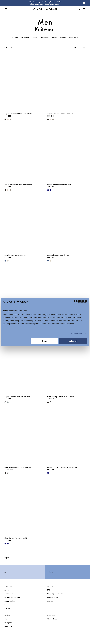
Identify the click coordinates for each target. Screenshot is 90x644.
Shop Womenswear (52, 4)
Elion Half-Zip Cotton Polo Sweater (61, 397)
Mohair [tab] (63, 37)
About (7, 590)
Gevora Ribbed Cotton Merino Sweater (63, 467)
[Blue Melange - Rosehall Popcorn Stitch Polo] (5, 261)
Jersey (7, 572)
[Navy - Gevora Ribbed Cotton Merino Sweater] (48, 473)
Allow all (73, 341)
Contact (50, 601)
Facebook (8, 626)
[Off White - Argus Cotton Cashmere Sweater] (5, 402)
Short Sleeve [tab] (74, 37)
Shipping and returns (55, 594)
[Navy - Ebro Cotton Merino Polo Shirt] (48, 190)
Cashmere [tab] (25, 37)
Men (45, 22)
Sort (13, 48)
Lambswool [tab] (44, 37)
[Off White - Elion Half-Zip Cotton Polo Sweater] (51, 402)
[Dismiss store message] (84, 3)
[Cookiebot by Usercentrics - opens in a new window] (76, 302)
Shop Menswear (37, 4)
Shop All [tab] (15, 37)
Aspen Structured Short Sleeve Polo (18, 114)
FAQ (49, 590)
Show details (76, 333)
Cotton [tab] (34, 37)
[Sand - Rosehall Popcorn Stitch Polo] (8, 261)
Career (7, 609)
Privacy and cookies (12, 597)
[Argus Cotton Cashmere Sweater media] (66, 295)
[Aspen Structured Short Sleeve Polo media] (24, 82)
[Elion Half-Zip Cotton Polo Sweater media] (66, 365)
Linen (51, 572)
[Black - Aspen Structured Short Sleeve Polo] (5, 119)
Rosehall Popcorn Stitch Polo (16, 255)
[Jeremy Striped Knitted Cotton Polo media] (24, 295)
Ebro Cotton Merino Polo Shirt (59, 184)
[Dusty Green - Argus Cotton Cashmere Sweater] (8, 402)
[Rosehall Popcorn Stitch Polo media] (24, 224)
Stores (7, 619)
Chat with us (52, 619)
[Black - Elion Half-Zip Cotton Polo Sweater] (48, 402)
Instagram (8, 623)
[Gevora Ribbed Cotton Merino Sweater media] (66, 436)
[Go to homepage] (45, 9)
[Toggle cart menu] (84, 9)
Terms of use (9, 594)
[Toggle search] (80, 9)
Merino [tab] (54, 37)
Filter (6, 48)
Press (7, 605)
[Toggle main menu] (6, 9)
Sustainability (10, 601)
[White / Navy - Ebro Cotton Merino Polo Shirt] (51, 190)
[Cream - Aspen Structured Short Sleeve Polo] (8, 119)
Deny (45, 341)
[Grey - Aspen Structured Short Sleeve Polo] (10, 119)
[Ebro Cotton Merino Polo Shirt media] (66, 153)
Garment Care (53, 597)
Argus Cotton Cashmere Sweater (17, 397)
